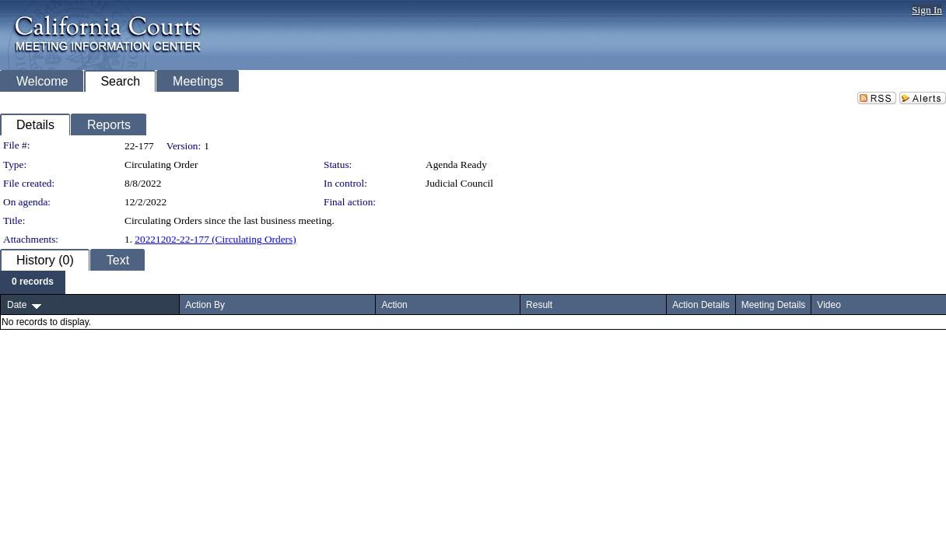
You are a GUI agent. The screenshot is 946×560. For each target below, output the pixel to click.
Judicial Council (459, 183)
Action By (205, 305)
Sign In (927, 10)
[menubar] (33, 282)
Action (394, 305)
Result (539, 305)
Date (17, 305)
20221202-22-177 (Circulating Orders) (215, 239)
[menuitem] (33, 282)
